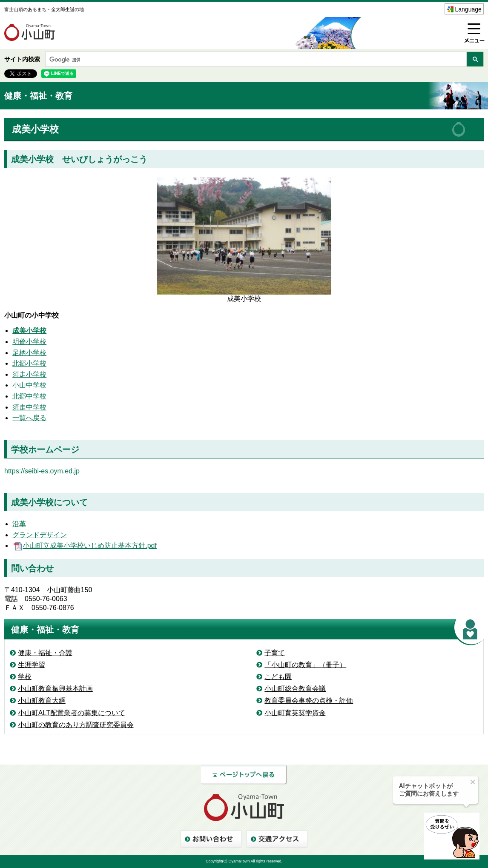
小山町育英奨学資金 (295, 713)
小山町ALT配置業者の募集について (72, 713)
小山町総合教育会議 (295, 689)
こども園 (278, 677)
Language (468, 9)
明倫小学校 (29, 342)
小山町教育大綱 (42, 700)
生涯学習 (32, 665)
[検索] (255, 60)
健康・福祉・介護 (45, 653)
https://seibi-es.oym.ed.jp (42, 471)
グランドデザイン (40, 535)
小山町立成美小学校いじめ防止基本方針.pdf (85, 546)
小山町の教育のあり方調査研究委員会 (76, 725)
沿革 (19, 524)
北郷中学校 (29, 396)
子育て (275, 653)
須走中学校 (29, 407)
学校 (25, 677)
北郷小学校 (29, 363)
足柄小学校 (29, 353)
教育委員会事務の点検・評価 (309, 700)
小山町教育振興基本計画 (55, 689)
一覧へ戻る (29, 418)
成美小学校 (29, 331)
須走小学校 (29, 374)
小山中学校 (29, 385)
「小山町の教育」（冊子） (305, 665)
